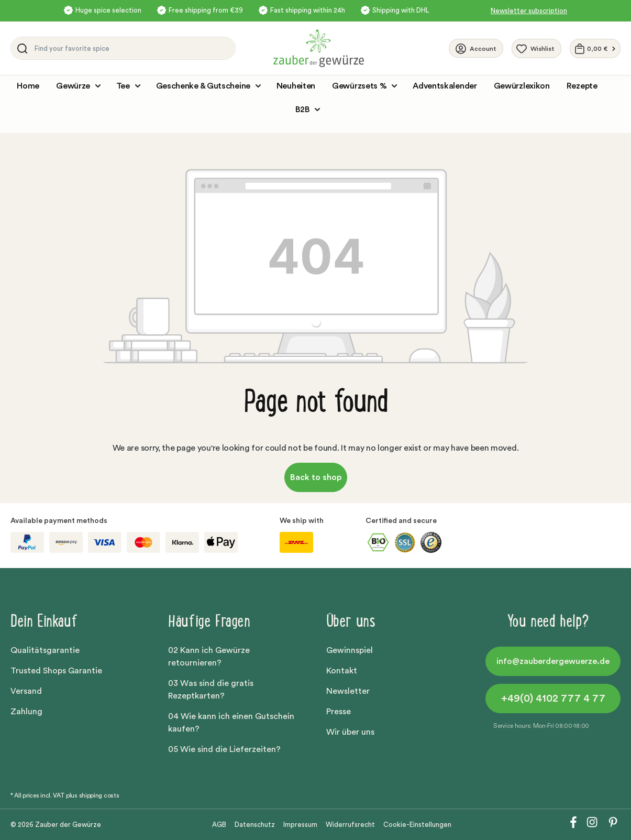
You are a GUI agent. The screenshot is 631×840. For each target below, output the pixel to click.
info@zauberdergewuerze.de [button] (553, 661)
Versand (26, 691)
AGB (219, 825)
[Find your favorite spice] (132, 48)
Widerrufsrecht (350, 825)
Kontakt (342, 671)
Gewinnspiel (350, 650)
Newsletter (348, 691)
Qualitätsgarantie (45, 650)
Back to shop (316, 477)
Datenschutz (255, 825)
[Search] (20, 48)
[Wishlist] (536, 48)
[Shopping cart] (595, 48)
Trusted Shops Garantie (56, 671)
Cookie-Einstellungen (417, 825)
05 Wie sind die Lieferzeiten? (224, 749)
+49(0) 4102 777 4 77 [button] (553, 699)
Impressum (300, 825)
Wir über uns (350, 732)
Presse (339, 712)
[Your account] (476, 48)
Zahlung (26, 712)
